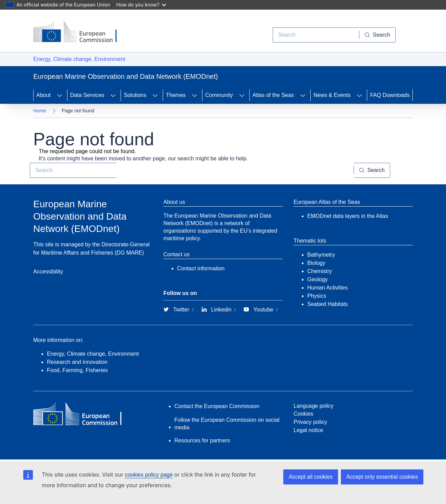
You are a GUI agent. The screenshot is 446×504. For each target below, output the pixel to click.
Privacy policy (310, 422)
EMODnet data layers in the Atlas (348, 216)
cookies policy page (149, 475)
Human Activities (327, 288)
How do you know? (141, 5)
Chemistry (320, 271)
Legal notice (308, 430)
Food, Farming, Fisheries (77, 370)
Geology (318, 279)
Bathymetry (321, 255)
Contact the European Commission (217, 406)
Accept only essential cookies (382, 477)
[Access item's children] (60, 95)
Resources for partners (202, 440)
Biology (316, 263)
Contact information (201, 268)
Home (40, 111)
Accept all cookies (311, 477)
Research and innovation (77, 362)
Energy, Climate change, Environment (79, 59)
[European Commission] (80, 32)
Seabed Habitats (327, 304)
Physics (317, 296)
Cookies (303, 414)
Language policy (314, 406)
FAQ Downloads (390, 95)
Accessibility (48, 272)
